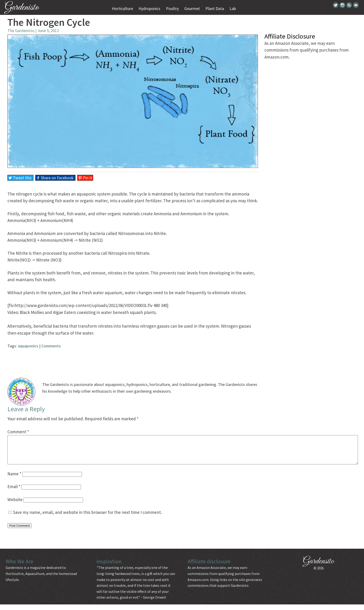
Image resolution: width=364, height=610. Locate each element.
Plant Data (215, 8)
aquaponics (28, 346)
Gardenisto (22, 8)
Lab (233, 8)
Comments (51, 346)
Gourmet (192, 8)
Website (15, 505)
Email (14, 492)
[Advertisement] (133, 360)
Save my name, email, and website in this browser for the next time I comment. (87, 518)
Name (14, 479)
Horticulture (122, 8)
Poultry (172, 8)
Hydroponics (149, 8)
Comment (18, 432)
